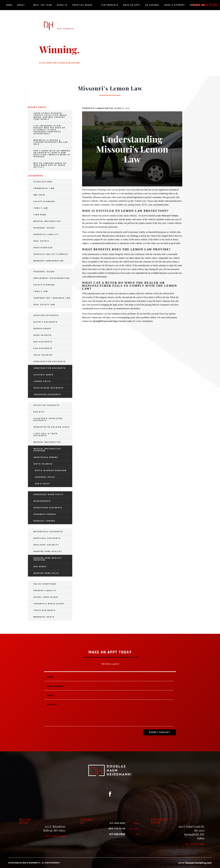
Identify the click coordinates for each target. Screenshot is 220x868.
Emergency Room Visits (48, 495)
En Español (153, 5)
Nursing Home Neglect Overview (48, 559)
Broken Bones (42, 329)
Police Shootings (45, 584)
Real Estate (41, 241)
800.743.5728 (117, 829)
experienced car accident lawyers (151, 273)
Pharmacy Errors (45, 514)
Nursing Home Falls (46, 573)
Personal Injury (44, 228)
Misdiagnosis (42, 501)
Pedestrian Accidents (48, 508)
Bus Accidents (43, 342)
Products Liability (46, 234)
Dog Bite (39, 412)
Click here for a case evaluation (59, 63)
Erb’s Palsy (43, 484)
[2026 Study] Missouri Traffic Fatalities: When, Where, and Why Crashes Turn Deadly (50, 116)
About (23, 5)
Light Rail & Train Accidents (45, 435)
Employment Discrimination (51, 278)
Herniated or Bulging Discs (51, 427)
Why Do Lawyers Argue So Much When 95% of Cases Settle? (50, 165)
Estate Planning (44, 202)
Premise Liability (45, 591)
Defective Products (46, 405)
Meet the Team (43, 5)
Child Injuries (43, 355)
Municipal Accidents (47, 538)
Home (9, 5)
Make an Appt (132, 5)
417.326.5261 (117, 823)
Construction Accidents (50, 362)
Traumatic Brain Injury (49, 604)
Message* (109, 714)
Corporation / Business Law (52, 298)
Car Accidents (43, 348)
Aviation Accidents (46, 315)
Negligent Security (46, 545)
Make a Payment (175, 5)
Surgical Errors (44, 521)
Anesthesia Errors (46, 457)
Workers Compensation (49, 261)
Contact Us (197, 5)
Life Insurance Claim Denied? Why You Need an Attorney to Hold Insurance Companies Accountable (49, 130)
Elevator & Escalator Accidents (48, 419)
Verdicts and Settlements (51, 254)
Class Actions (43, 182)
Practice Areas (84, 5)
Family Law (41, 208)
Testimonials (110, 5)
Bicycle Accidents (45, 322)
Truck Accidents (44, 610)
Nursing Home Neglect (48, 551)
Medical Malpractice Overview (47, 450)
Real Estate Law (44, 305)
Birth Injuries (43, 464)
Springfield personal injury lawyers (110, 321)
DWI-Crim (39, 195)
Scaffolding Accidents (49, 388)
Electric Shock (43, 375)
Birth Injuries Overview (51, 471)
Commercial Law (104, 108)
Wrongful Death (44, 617)
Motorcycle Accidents (48, 532)
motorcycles (163, 205)
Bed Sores (40, 567)
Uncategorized (43, 248)
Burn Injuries (43, 335)
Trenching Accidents (47, 395)
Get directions (56, 836)
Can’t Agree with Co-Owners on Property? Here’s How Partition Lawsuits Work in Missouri (52, 154)
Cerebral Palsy (45, 477)
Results (62, 5)
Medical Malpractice (47, 221)
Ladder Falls (42, 381)
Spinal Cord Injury (46, 597)
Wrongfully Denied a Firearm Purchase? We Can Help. (51, 142)
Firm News (40, 215)
